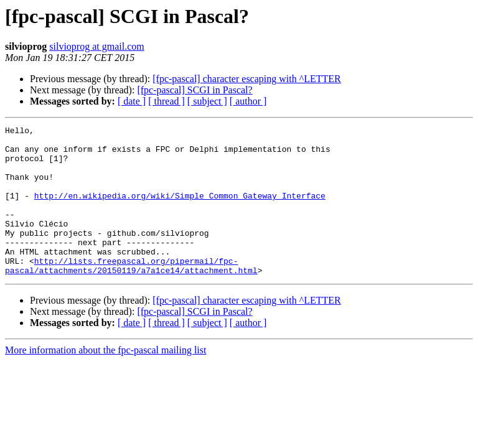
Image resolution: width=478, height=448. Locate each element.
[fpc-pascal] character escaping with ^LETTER (246, 79)
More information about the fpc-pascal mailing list (105, 380)
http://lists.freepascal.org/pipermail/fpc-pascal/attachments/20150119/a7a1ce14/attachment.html (131, 294)
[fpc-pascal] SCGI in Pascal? (194, 90)
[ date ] (132, 101)
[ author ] (248, 101)
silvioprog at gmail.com (96, 46)
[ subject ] (207, 101)
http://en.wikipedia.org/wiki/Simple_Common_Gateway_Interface (180, 210)
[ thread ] (166, 101)
